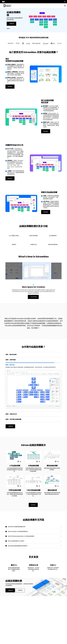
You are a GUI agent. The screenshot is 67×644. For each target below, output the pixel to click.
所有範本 (20, 590)
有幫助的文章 (33, 565)
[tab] (33, 355)
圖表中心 (14, 565)
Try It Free (34, 297)
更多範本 (33, 505)
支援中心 (53, 565)
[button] (32, 285)
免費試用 (12, 24)
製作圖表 (10, 87)
